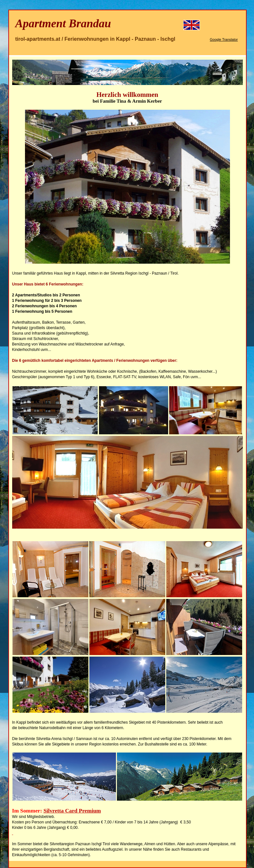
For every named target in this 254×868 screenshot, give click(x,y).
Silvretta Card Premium (72, 811)
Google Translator (224, 39)
